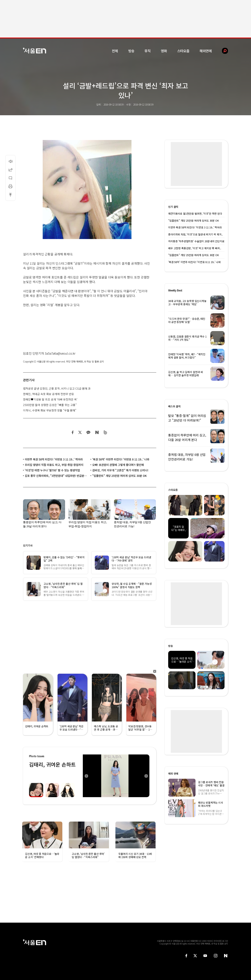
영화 (164, 51)
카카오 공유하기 (88, 432)
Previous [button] (86, 776)
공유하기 (10, 170)
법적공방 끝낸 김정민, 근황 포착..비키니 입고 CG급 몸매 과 (57, 388)
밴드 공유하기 (105, 432)
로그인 (225, 941)
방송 (131, 51)
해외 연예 (173, 774)
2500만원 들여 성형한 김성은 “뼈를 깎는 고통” (50, 405)
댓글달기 (10, 178)
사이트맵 (217, 941)
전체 (115, 51)
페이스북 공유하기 (73, 432)
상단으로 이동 (10, 195)
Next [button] (146, 776)
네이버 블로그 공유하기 (97, 432)
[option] (116, 776)
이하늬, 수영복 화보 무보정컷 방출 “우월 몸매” (50, 410)
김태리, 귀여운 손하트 (52, 764)
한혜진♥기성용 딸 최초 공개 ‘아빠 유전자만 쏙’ (50, 399)
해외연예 (206, 51)
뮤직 (148, 51)
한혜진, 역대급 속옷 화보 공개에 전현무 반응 (48, 394)
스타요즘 (183, 51)
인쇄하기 (10, 186)
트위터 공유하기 (80, 432)
